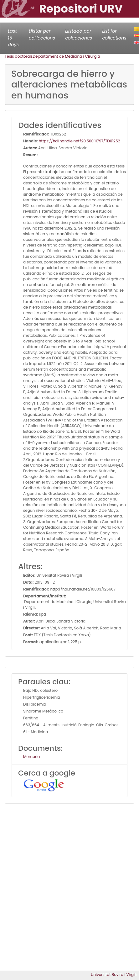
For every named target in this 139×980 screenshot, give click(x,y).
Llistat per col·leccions (42, 34)
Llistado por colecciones (79, 34)
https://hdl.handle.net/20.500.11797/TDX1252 (79, 141)
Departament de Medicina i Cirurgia (67, 56)
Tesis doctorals (19, 56)
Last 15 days (13, 38)
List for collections (114, 34)
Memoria (31, 757)
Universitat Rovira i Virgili (114, 975)
